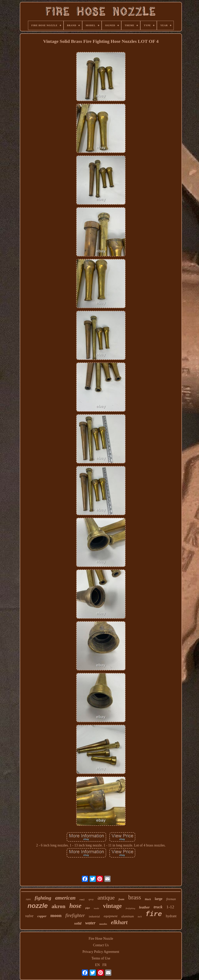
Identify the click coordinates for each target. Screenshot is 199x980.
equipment (111, 916)
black (148, 899)
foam (121, 899)
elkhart (119, 922)
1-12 (170, 907)
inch (140, 917)
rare (28, 899)
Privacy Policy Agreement (101, 952)
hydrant (171, 916)
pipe (88, 908)
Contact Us (101, 945)
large (159, 899)
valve (29, 916)
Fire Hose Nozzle (101, 939)
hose (75, 906)
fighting (43, 898)
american (65, 898)
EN (97, 965)
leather (144, 907)
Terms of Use (101, 958)
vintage (112, 906)
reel (82, 900)
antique (106, 898)
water (90, 923)
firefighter (75, 915)
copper (42, 916)
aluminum (128, 916)
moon (56, 915)
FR (105, 965)
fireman (171, 899)
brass (135, 897)
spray (91, 899)
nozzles (103, 924)
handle (96, 908)
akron (59, 906)
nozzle (38, 906)
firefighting (130, 908)
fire (154, 914)
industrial (94, 916)
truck (158, 907)
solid (78, 923)
